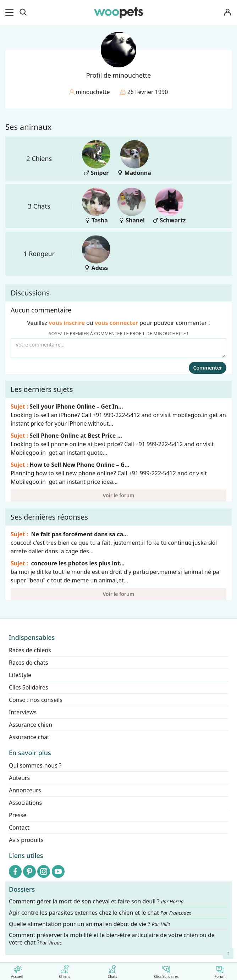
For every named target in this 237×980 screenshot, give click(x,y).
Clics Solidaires (166, 970)
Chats (112, 970)
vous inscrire (67, 323)
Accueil (17, 970)
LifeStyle (20, 675)
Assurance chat (29, 737)
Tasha (96, 206)
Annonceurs (25, 790)
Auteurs (19, 778)
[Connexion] (228, 13)
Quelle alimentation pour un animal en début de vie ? (90, 924)
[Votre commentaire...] (118, 348)
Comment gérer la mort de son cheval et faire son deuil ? (96, 901)
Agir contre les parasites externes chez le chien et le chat (100, 913)
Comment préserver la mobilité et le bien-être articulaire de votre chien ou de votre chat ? (112, 939)
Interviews (23, 712)
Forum (220, 970)
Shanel (132, 206)
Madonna (134, 158)
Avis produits (26, 840)
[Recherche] (23, 12)
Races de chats (28, 663)
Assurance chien (31, 725)
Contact (19, 827)
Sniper (96, 158)
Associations (25, 803)
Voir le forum (119, 495)
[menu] (11, 12)
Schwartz (169, 206)
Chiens (65, 970)
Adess (96, 253)
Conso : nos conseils (36, 700)
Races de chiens (30, 650)
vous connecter (116, 323)
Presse (18, 815)
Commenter (208, 368)
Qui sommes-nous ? (35, 765)
